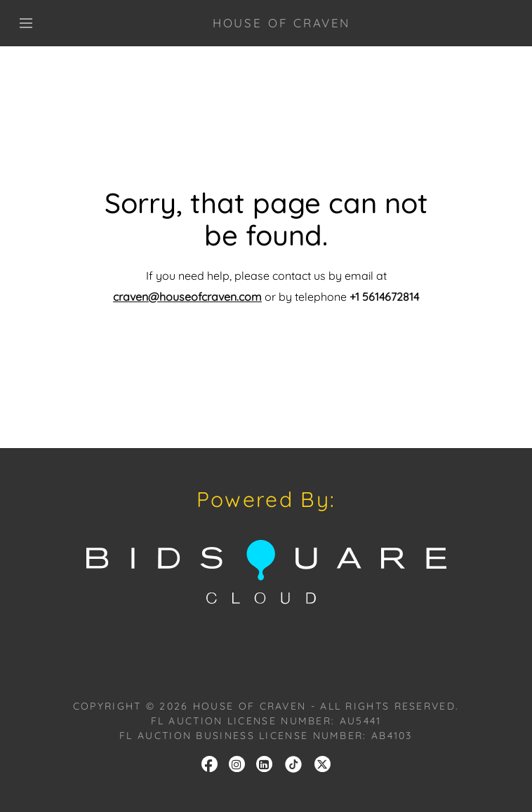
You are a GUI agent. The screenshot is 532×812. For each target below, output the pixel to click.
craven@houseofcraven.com (187, 297)
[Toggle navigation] (26, 23)
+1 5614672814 (384, 297)
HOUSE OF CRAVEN (282, 23)
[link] (293, 763)
